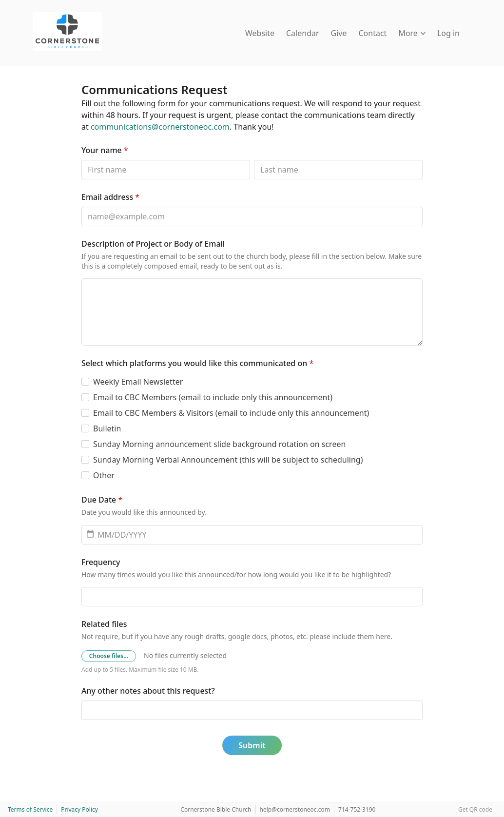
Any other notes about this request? (148, 691)
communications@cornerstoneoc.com (160, 127)
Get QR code (475, 809)
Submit (252, 745)
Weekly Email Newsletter (138, 382)
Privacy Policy (79, 809)
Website (260, 33)
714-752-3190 (357, 809)
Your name (105, 150)
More (412, 33)
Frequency (101, 562)
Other (104, 475)
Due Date (102, 500)
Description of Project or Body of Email (153, 244)
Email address (110, 197)
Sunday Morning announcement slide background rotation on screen (219, 444)
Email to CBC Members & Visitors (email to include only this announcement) (231, 413)
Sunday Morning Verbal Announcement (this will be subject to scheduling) (228, 460)
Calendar (303, 33)
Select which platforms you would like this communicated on (197, 363)
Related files (104, 624)
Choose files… (109, 656)
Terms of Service (30, 809)
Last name (254, 160)
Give (339, 33)
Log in (448, 33)
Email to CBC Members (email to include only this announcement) (213, 397)
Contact (373, 33)
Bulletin (107, 428)
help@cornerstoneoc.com (295, 809)
